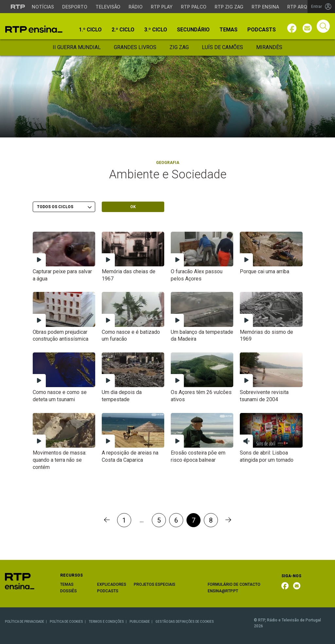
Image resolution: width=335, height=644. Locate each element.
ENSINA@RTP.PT (223, 591)
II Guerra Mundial (77, 47)
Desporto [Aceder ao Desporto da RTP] (75, 7)
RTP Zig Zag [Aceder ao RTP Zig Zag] (229, 7)
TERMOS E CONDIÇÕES (106, 622)
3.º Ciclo (156, 30)
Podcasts (262, 30)
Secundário (193, 30)
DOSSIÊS (69, 591)
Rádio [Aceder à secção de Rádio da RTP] (136, 7)
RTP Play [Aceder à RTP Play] (162, 7)
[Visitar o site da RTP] (18, 7)
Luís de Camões (222, 47)
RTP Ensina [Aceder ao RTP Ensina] (265, 7)
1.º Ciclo (90, 30)
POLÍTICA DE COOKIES (66, 622)
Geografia (168, 163)
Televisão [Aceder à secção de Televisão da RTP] (108, 7)
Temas (229, 30)
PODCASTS (108, 591)
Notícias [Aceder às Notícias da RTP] (43, 7)
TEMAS (67, 584)
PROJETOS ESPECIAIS (155, 584)
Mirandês (269, 47)
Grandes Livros (135, 47)
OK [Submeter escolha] (133, 207)
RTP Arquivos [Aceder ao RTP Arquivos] (304, 7)
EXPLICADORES (112, 584)
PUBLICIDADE (140, 622)
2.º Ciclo (123, 30)
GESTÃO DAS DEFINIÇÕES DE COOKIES (185, 622)
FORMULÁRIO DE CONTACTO (234, 584)
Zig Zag (179, 47)
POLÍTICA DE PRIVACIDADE (25, 622)
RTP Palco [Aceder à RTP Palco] (194, 7)
